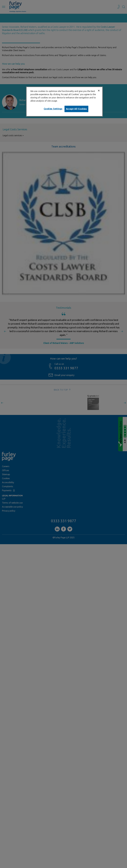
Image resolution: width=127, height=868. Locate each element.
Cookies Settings (53, 109)
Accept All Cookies (76, 109)
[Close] (99, 91)
